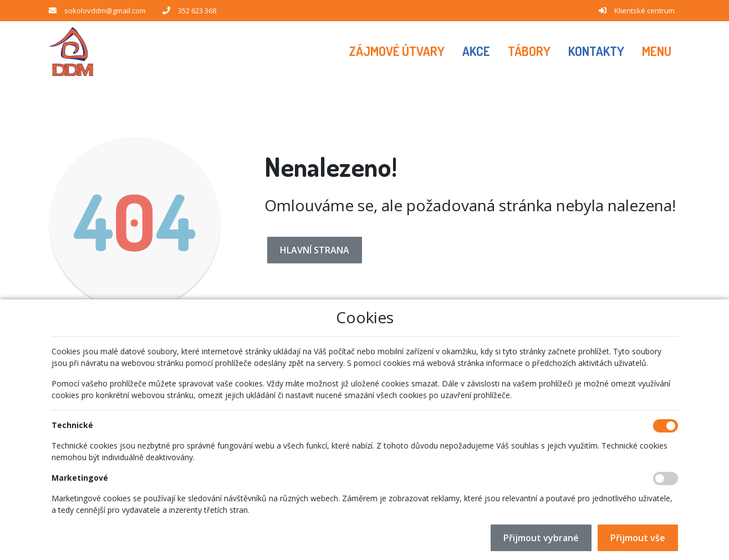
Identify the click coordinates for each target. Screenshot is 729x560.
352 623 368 (197, 11)
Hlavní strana (315, 250)
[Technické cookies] (666, 426)
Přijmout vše (638, 538)
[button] (657, 52)
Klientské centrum (644, 11)
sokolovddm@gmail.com (105, 11)
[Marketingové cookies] (666, 478)
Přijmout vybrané (541, 538)
